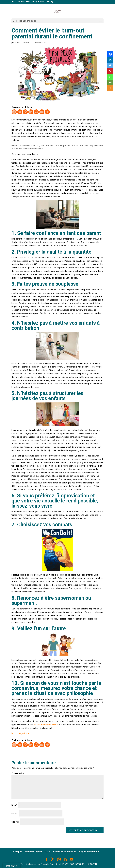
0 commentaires (38, 42)
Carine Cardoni (22, 42)
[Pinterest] (25, 112)
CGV (48, 852)
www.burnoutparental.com (46, 725)
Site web (16, 822)
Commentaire (18, 773)
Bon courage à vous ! (21, 733)
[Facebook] (14, 112)
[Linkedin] (31, 112)
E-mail (15, 813)
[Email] (42, 112)
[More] (47, 112)
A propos (17, 852)
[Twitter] (20, 112)
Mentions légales (34, 852)
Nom (14, 805)
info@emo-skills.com (21, 2)
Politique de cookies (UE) (42, 2)
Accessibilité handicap (65, 852)
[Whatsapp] (36, 112)
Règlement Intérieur (89, 852)
